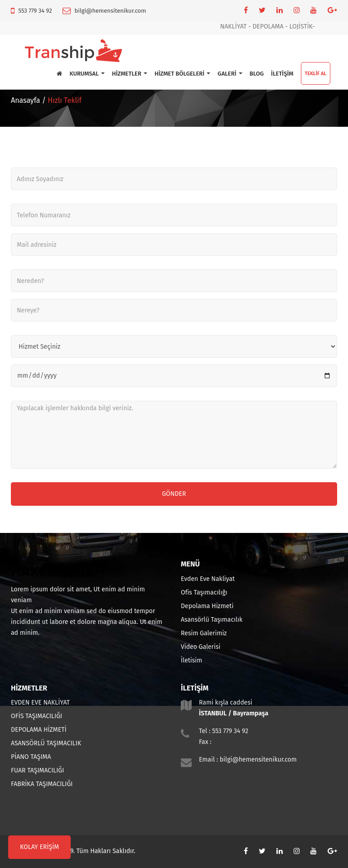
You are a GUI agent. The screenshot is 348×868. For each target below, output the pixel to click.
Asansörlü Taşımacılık (212, 620)
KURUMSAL (87, 74)
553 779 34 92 (35, 11)
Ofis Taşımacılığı (204, 592)
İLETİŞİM (282, 74)
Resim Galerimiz (204, 633)
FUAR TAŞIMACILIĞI (37, 770)
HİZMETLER (130, 74)
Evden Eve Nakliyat (208, 579)
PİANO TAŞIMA (31, 757)
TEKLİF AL (316, 74)
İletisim (191, 660)
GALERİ (230, 74)
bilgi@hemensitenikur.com (111, 11)
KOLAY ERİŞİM (39, 847)
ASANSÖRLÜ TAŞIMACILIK (46, 743)
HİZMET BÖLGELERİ (182, 74)
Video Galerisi (201, 647)
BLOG (257, 74)
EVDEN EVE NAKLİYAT (40, 703)
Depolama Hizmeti (207, 606)
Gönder (174, 494)
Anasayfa (25, 100)
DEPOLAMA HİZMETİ (39, 730)
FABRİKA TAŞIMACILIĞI (42, 784)
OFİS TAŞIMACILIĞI (36, 716)
